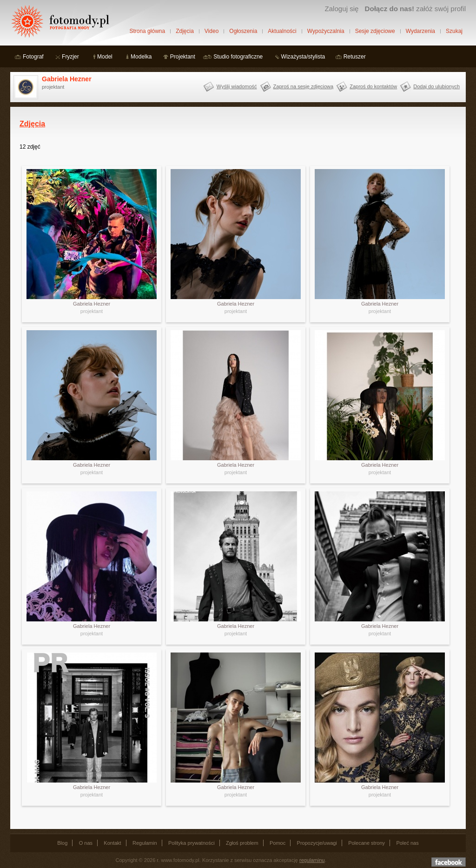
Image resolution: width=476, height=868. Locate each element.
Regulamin (145, 843)
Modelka (141, 57)
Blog (62, 843)
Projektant (183, 57)
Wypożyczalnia (326, 31)
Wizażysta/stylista (303, 57)
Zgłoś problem (242, 843)
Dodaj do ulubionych (436, 86)
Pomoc (278, 843)
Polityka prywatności (192, 843)
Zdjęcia (185, 31)
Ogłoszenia (243, 31)
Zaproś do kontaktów (373, 86)
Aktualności (282, 31)
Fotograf (33, 57)
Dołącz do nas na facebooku (449, 862)
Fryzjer (70, 57)
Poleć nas (407, 843)
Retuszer (355, 57)
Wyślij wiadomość (237, 86)
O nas (86, 843)
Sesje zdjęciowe (375, 31)
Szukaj (454, 31)
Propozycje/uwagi (317, 843)
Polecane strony (367, 843)
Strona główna (147, 31)
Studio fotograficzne (238, 57)
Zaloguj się (341, 9)
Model (105, 57)
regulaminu (312, 860)
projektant (92, 311)
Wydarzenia (420, 31)
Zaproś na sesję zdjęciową (304, 86)
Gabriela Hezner (67, 79)
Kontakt (112, 843)
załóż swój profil (415, 9)
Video (212, 31)
